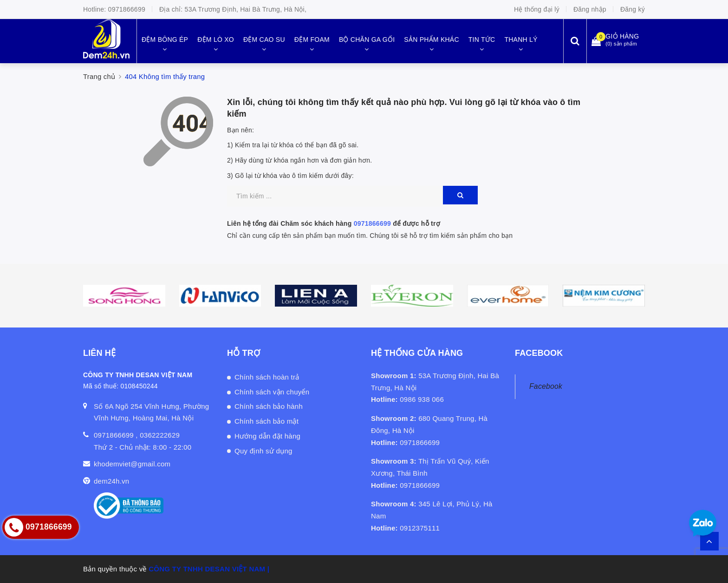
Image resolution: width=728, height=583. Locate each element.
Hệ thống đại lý (537, 9)
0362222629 (160, 435)
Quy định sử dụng (263, 451)
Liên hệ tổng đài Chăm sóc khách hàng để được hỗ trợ (334, 223)
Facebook (546, 386)
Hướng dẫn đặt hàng (267, 436)
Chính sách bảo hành (269, 406)
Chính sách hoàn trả (267, 377)
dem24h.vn (111, 481)
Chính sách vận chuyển (272, 392)
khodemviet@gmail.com (132, 464)
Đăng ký (633, 9)
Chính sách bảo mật (266, 421)
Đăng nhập (590, 9)
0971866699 (127, 9)
